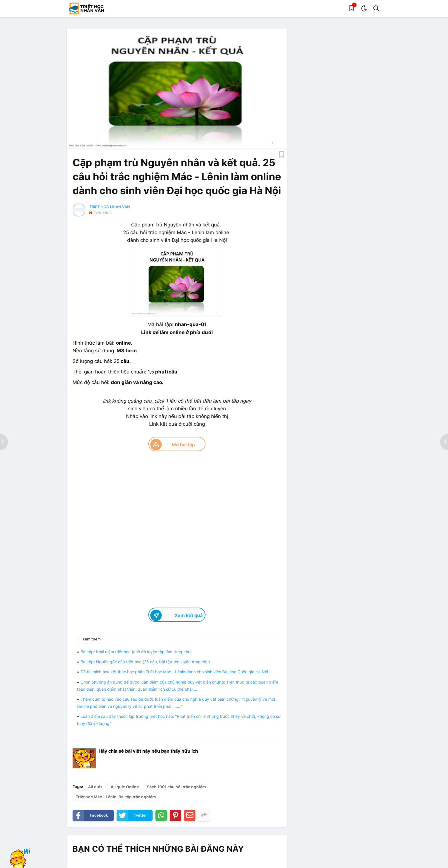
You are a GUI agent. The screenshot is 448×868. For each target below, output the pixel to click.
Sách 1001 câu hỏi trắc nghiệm (176, 787)
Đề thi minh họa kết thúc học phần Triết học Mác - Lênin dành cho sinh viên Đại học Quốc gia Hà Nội (174, 672)
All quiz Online (125, 787)
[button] (364, 8)
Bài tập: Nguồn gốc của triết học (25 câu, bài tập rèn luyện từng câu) (145, 662)
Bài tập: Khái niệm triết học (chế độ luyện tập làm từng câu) (136, 652)
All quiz (95, 787)
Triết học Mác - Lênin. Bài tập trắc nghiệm (116, 797)
